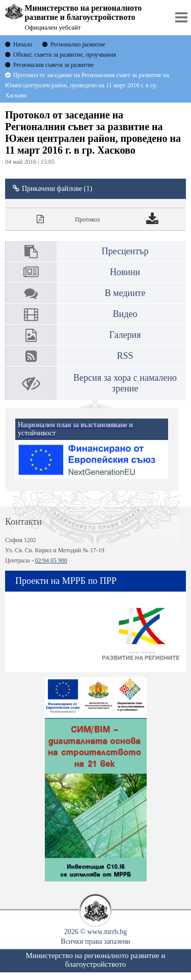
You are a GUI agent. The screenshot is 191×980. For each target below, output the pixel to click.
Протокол (87, 219)
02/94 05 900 (51, 560)
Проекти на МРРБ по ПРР (66, 581)
